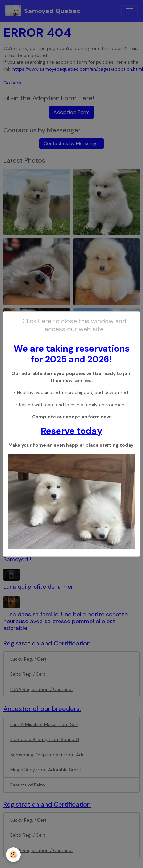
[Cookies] (13, 855)
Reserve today (71, 431)
